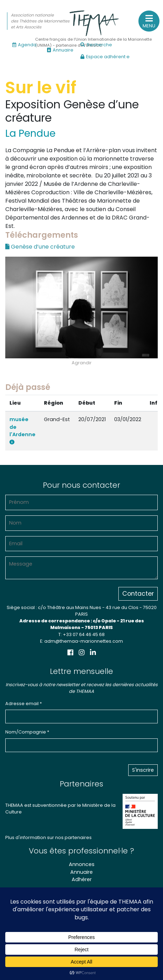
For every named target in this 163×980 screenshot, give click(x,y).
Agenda (24, 45)
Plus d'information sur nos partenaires (48, 837)
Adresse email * (24, 704)
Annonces (82, 864)
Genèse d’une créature (40, 247)
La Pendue (30, 133)
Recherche (96, 45)
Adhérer (82, 879)
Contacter (138, 594)
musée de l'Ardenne (22, 430)
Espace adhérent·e (105, 57)
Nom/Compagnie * (27, 732)
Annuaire (60, 50)
